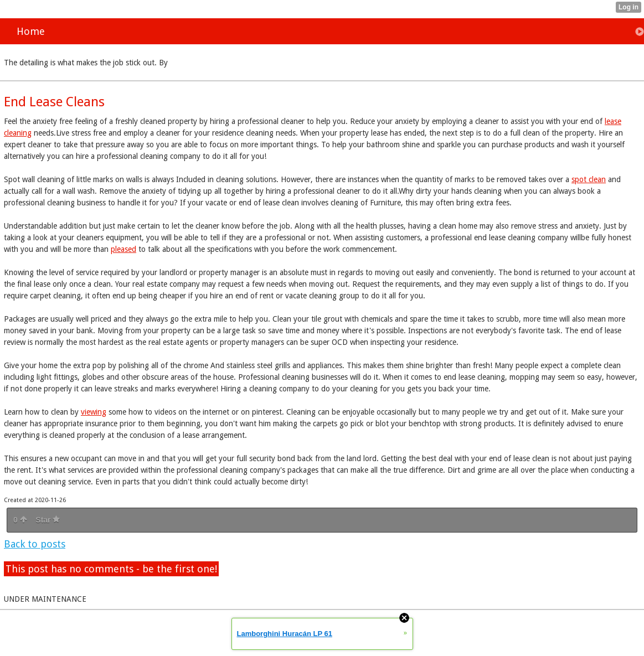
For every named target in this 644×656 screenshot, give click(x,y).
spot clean (589, 179)
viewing (94, 412)
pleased (123, 249)
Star (48, 520)
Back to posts (35, 544)
